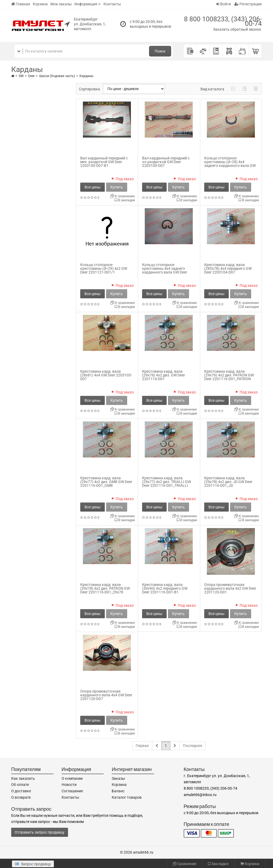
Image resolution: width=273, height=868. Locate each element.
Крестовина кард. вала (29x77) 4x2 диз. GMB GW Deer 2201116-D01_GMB (106, 482)
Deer (31, 76)
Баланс (118, 791)
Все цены (93, 187)
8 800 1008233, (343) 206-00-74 (223, 21)
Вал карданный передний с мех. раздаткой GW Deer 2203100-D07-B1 (104, 162)
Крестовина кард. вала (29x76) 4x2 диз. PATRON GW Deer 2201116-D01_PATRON (229, 375)
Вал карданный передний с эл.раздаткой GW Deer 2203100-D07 (166, 162)
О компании (72, 778)
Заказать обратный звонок (237, 29)
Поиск (160, 51)
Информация (86, 4)
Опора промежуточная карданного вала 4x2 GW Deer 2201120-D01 (230, 588)
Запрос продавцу (33, 864)
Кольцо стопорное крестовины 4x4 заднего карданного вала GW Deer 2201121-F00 (165, 270)
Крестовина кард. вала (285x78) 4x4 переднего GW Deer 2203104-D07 (228, 268)
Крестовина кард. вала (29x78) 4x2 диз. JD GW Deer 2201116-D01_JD (228, 482)
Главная (21, 4)
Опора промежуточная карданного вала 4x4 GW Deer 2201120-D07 (106, 695)
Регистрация (248, 4)
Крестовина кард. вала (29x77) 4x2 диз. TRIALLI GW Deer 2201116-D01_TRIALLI (166, 482)
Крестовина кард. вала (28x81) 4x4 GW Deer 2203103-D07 (106, 375)
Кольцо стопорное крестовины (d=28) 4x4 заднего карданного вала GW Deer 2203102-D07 (230, 164)
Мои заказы (61, 4)
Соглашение (72, 791)
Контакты (112, 4)
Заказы (118, 778)
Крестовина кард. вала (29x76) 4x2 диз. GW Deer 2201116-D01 (164, 375)
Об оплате (20, 785)
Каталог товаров (127, 797)
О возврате (21, 797)
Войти (224, 4)
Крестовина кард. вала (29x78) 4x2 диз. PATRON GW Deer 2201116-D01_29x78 (105, 588)
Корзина (40, 4)
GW (21, 76)
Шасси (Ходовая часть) (57, 76)
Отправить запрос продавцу (40, 832)
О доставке (21, 791)
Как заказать (23, 778)
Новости (69, 785)
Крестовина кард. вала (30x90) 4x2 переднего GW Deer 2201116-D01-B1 (165, 588)
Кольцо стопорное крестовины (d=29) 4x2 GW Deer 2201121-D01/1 (104, 268)
